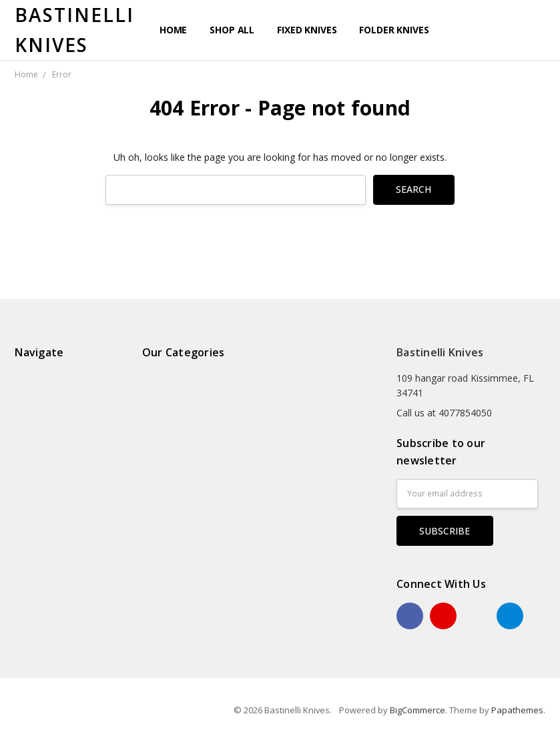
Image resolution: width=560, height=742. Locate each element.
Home (173, 30)
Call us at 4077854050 (444, 413)
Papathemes (517, 710)
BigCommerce (417, 710)
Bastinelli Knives (440, 352)
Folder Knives (394, 30)
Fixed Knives (307, 30)
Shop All (232, 30)
